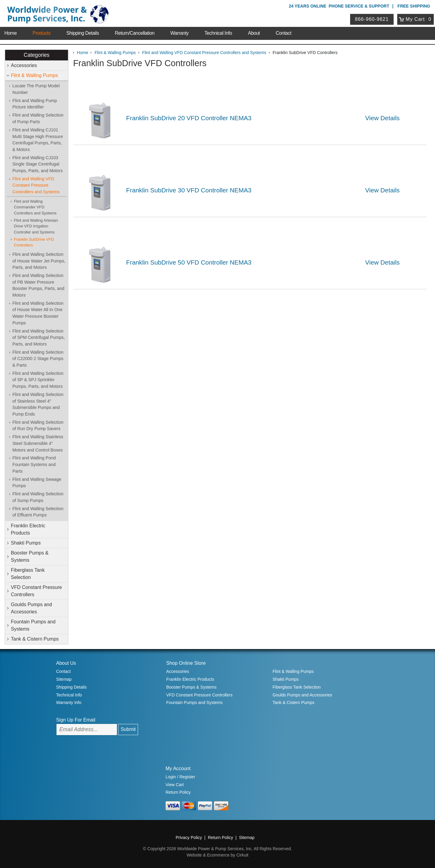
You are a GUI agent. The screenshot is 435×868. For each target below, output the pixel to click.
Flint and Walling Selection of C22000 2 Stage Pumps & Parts (38, 359)
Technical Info (218, 33)
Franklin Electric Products (28, 529)
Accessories (24, 65)
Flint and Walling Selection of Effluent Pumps (38, 512)
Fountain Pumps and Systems (33, 625)
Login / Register (180, 777)
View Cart (175, 785)
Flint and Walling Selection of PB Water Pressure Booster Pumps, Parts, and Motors (38, 285)
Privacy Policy (189, 837)
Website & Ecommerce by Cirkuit (217, 855)
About (254, 33)
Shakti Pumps (26, 543)
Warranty (179, 33)
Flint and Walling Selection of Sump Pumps (38, 497)
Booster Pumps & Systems (30, 556)
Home (10, 33)
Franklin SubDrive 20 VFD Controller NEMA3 (189, 118)
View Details (382, 118)
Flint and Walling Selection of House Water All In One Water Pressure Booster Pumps (38, 313)
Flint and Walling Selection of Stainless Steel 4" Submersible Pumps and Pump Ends (38, 404)
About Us (66, 663)
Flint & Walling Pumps (34, 75)
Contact (284, 33)
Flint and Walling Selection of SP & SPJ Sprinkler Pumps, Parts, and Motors (38, 380)
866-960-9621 (372, 19)
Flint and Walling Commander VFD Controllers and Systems (35, 207)
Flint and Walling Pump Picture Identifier (35, 104)
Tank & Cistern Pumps (35, 639)
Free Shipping (414, 6)
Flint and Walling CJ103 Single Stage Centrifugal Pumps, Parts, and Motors (37, 164)
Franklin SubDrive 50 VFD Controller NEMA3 (189, 262)
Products (42, 33)
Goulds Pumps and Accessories (31, 608)
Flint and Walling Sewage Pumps (37, 483)
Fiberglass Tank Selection (28, 574)
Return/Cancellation (135, 33)
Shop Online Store (186, 663)
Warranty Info (69, 702)
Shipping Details (83, 33)
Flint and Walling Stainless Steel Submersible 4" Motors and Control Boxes (38, 443)
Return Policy (178, 792)
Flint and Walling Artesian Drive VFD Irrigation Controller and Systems (36, 226)
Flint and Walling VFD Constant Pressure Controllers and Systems (36, 185)
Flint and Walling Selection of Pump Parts (38, 118)
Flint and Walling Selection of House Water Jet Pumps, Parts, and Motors (39, 261)
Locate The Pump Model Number (36, 89)
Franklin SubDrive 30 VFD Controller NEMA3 (189, 190)
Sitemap (64, 679)
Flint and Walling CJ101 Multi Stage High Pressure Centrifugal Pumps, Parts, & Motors (38, 140)
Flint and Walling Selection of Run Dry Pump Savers (38, 426)
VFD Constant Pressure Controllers (36, 591)
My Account (178, 768)
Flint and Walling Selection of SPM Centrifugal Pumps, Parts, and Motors (39, 338)
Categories (36, 55)
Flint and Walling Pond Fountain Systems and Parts (34, 464)
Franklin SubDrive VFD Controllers (34, 242)
